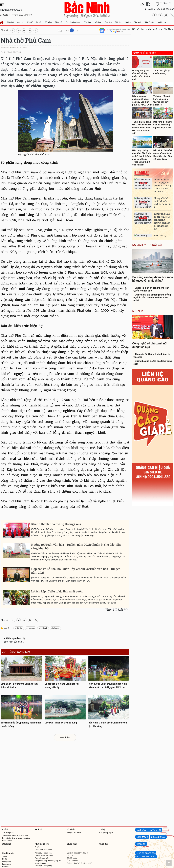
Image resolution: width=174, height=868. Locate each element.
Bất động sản (72, 858)
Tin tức (37, 847)
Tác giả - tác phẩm (74, 833)
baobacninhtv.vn (142, 847)
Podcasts (6, 867)
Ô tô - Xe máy (72, 861)
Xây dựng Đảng (8, 833)
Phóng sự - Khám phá (43, 853)
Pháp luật (72, 844)
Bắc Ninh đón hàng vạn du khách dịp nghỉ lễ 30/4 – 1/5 (163, 125)
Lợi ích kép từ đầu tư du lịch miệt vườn (57, 592)
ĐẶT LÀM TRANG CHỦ (149, 830)
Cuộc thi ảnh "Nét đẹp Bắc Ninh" (79, 863)
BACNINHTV (25, 15)
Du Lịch (70, 856)
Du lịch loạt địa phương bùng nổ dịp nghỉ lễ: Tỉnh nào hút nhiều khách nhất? (152, 298)
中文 (14, 15)
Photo (5, 859)
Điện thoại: (142, 837)
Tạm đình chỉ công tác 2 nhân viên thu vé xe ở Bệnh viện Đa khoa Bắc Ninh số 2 (142, 128)
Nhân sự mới (7, 841)
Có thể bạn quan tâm (16, 652)
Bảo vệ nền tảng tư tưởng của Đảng (16, 838)
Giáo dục (104, 844)
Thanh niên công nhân (43, 850)
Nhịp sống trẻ (42, 844)
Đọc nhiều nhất (145, 53)
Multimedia (8, 853)
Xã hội (102, 830)
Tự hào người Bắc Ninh (44, 856)
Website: (141, 844)
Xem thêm (65, 737)
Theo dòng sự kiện (42, 858)
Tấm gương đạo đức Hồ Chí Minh (15, 835)
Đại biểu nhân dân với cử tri (78, 853)
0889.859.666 (158, 837)
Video (4, 856)
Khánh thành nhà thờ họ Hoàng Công (56, 524)
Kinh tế (38, 830)
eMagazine (7, 862)
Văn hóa (71, 830)
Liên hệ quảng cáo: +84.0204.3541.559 (146, 855)
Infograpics (7, 864)
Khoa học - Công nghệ (43, 866)
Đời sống (7, 844)
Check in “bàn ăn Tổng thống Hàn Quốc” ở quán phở (151, 289)
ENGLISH (5, 15)
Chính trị (7, 830)
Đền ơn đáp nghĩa (106, 833)
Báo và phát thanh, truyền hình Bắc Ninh (153, 29)
